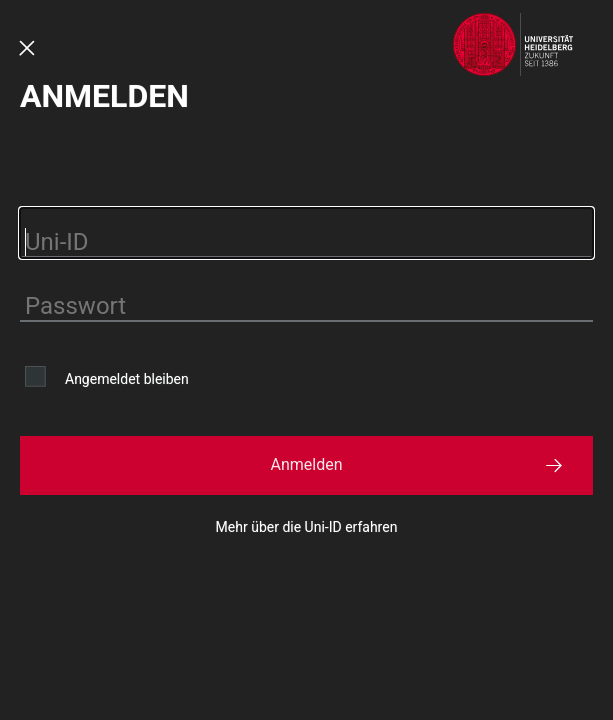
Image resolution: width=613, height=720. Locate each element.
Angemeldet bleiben (127, 379)
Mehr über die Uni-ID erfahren (307, 527)
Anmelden (306, 464)
